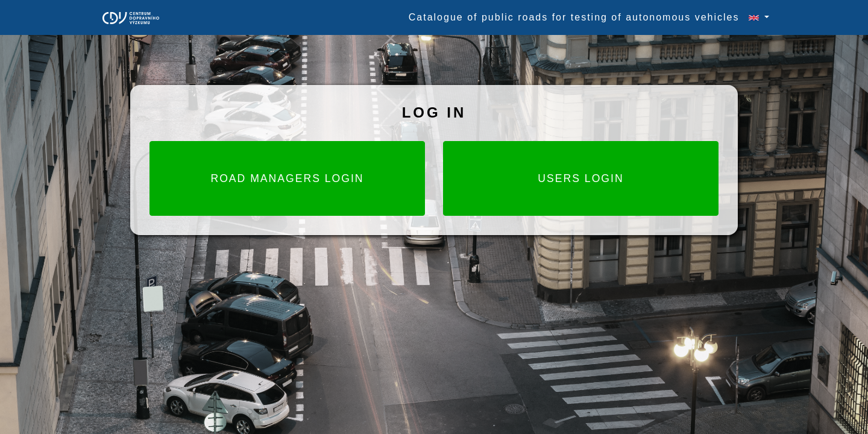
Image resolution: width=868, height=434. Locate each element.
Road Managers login (287, 178)
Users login (580, 178)
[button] (754, 17)
